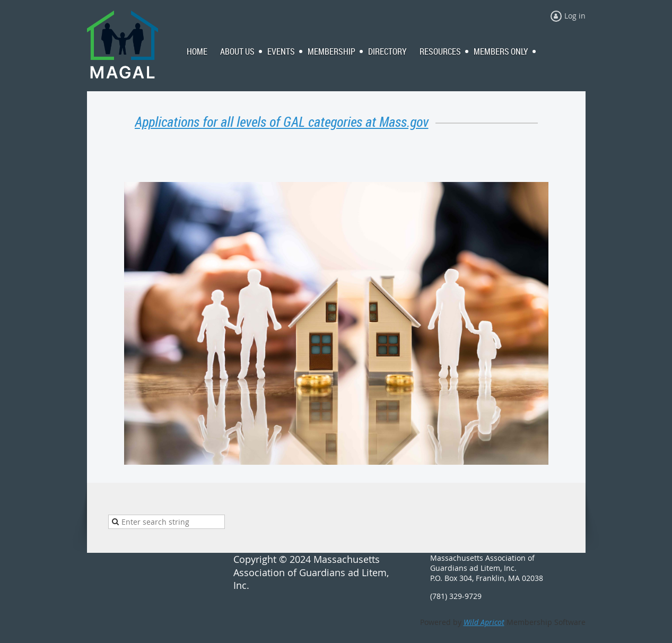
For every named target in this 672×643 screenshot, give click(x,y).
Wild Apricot (484, 622)
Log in (575, 16)
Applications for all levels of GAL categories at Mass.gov (282, 122)
